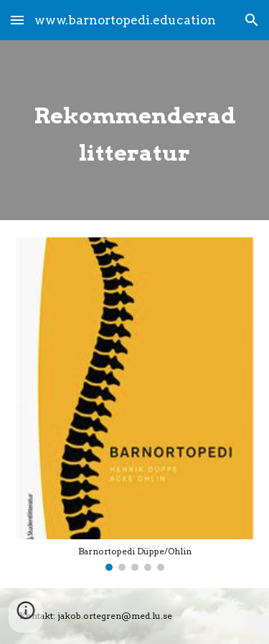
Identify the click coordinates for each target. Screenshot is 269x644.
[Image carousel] (135, 404)
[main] (135, 130)
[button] (17, 20)
